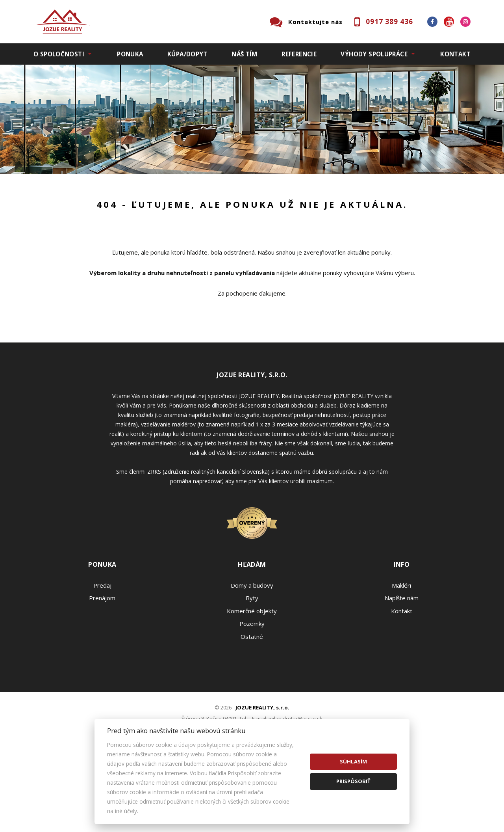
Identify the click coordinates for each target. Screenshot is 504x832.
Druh (153, 190)
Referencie (299, 54)
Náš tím (245, 54)
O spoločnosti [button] (59, 54)
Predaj (58, 232)
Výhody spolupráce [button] (374, 54)
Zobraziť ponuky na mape (308, 232)
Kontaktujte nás (315, 22)
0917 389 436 (389, 21)
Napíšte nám (402, 680)
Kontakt (455, 54)
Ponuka (130, 54)
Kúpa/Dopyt (187, 54)
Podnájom (198, 232)
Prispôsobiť (353, 781)
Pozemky (252, 706)
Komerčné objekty (252, 693)
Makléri (401, 668)
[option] (252, 119)
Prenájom (106, 232)
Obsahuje (272, 190)
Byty (252, 680)
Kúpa (152, 232)
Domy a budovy (252, 668)
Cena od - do (389, 190)
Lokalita (45, 190)
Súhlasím (353, 761)
